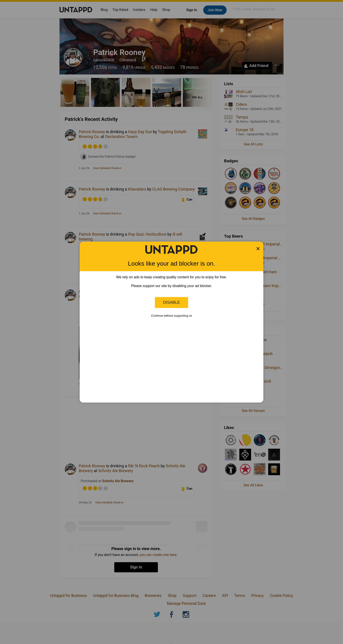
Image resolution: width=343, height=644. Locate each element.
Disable (171, 302)
